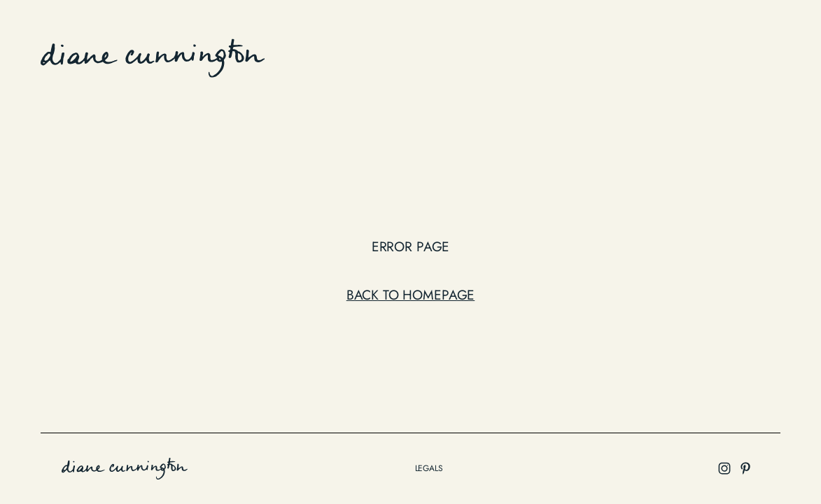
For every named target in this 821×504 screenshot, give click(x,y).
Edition (490, 55)
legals (429, 468)
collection (556, 55)
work (439, 55)
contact (675, 55)
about (619, 55)
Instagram (744, 55)
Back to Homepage (411, 295)
